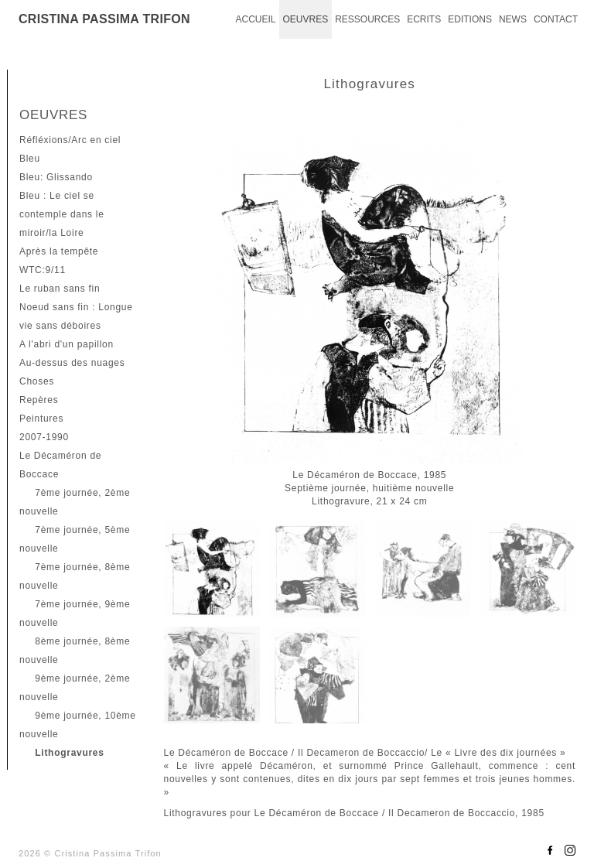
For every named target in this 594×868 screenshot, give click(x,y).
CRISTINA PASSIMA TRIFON (104, 19)
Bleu (30, 159)
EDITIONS (470, 19)
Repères (39, 400)
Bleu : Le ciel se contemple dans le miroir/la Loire (62, 214)
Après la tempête (59, 251)
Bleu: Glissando (56, 177)
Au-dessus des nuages (72, 363)
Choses (37, 381)
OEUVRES (305, 19)
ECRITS (424, 19)
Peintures (41, 419)
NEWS (513, 19)
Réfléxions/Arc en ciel (70, 140)
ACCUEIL (255, 19)
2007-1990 (44, 437)
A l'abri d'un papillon (67, 344)
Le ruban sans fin (60, 289)
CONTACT (556, 19)
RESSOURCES (367, 19)
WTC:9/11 (43, 270)
